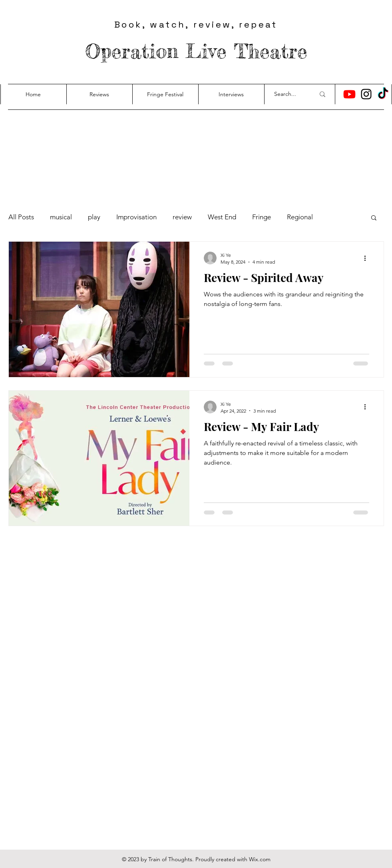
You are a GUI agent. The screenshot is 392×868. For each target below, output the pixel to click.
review (182, 217)
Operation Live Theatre (196, 51)
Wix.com (260, 859)
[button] (374, 218)
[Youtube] (349, 94)
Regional (300, 217)
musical (61, 217)
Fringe (262, 217)
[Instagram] (366, 94)
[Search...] (289, 94)
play (94, 217)
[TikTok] (383, 94)
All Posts (21, 217)
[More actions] (368, 258)
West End (222, 217)
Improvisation (136, 217)
